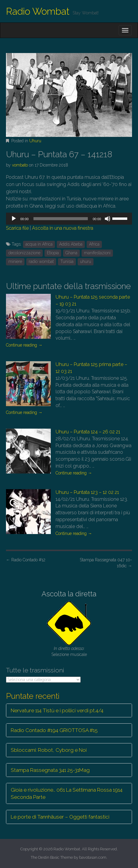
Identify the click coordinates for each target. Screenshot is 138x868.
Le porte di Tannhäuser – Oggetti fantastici (60, 817)
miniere (15, 261)
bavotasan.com (93, 857)
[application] (69, 219)
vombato (20, 165)
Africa (94, 244)
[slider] (61, 219)
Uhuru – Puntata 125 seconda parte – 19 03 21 (93, 300)
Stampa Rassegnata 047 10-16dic (106, 563)
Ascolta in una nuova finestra (63, 228)
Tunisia (67, 261)
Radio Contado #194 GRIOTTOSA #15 (54, 730)
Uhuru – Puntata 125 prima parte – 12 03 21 (91, 368)
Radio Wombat (38, 11)
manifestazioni (97, 253)
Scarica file (17, 228)
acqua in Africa (39, 244)
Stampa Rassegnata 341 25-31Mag (50, 770)
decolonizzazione (24, 253)
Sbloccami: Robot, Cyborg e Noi (49, 750)
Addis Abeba (71, 244)
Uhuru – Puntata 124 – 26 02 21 (88, 432)
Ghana (71, 253)
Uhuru (35, 141)
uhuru (86, 261)
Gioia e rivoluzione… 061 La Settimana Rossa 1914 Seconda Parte (67, 793)
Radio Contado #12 (26, 560)
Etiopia (53, 253)
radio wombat (41, 261)
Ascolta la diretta (69, 594)
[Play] (14, 219)
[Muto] (108, 219)
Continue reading (24, 345)
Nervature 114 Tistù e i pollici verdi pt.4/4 (57, 710)
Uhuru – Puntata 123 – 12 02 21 (87, 492)
